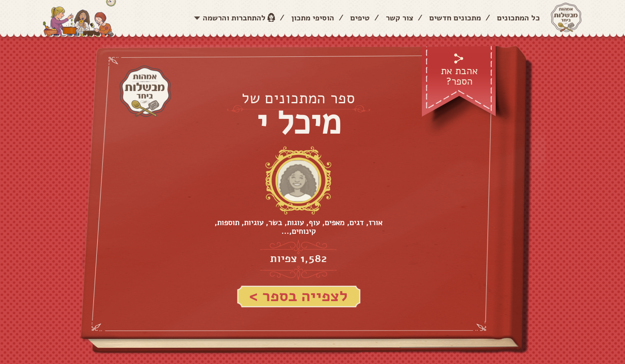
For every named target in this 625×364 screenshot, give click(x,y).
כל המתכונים (518, 18)
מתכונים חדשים (455, 18)
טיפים (360, 18)
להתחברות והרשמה (234, 18)
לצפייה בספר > (298, 296)
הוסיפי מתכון (313, 18)
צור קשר (400, 18)
